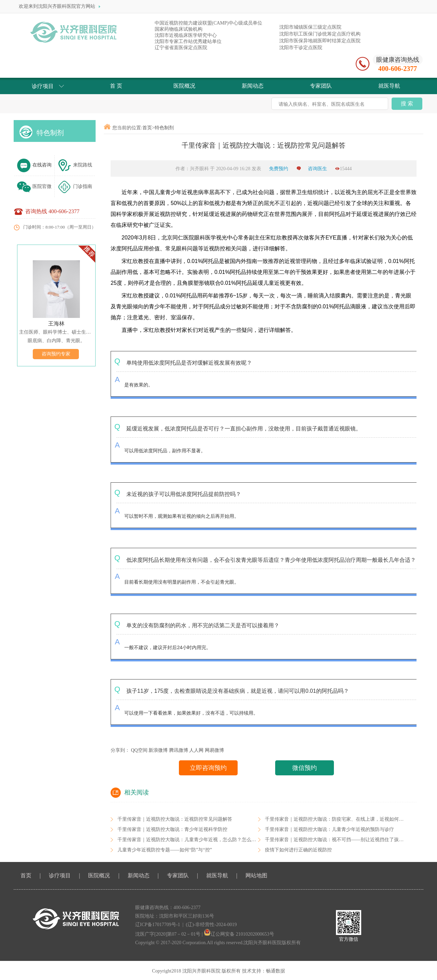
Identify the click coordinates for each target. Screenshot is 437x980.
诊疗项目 (60, 875)
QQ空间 (139, 750)
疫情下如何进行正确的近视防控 (298, 850)
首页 (147, 128)
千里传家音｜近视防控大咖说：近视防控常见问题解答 (175, 819)
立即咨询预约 (208, 768)
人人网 (196, 750)
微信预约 (305, 768)
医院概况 (99, 875)
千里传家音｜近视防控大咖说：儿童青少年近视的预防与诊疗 (329, 829)
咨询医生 (318, 169)
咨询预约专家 (56, 354)
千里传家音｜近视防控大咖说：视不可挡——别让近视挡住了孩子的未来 (341, 840)
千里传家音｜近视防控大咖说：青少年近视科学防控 (172, 829)
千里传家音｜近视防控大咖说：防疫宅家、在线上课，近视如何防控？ (339, 819)
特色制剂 (50, 133)
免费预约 (279, 169)
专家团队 (178, 875)
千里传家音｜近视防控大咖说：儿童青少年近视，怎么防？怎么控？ (189, 840)
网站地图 (256, 875)
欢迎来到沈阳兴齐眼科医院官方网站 (60, 7)
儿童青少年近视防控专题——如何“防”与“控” (165, 850)
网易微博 (214, 750)
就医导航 (217, 875)
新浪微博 (158, 750)
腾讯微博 (179, 750)
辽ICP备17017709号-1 (158, 925)
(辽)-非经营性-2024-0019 (211, 925)
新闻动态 (139, 875)
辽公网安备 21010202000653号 (239, 934)
